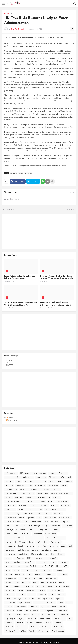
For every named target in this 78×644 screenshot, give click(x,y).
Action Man (41, 477)
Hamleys (9, 530)
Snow (8, 599)
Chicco (56, 497)
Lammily (30, 546)
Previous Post (9, 209)
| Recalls (9, 477)
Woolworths (43, 631)
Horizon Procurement (56, 538)
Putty (35, 582)
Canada (29, 497)
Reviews (17, 586)
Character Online (43, 497)
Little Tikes (10, 550)
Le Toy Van (42, 546)
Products (26, 582)
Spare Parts (48, 599)
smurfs (52, 595)
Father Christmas (13, 522)
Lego (63, 546)
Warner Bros (22, 627)
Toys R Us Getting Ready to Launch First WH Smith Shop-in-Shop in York (21, 304)
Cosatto (55, 506)
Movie (53, 562)
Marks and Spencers (40, 554)
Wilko (23, 631)
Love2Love (46, 550)
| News (52, 473)
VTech (48, 623)
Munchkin (63, 562)
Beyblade (46, 489)
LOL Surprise (23, 550)
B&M (30, 485)
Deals (62, 510)
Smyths (61, 595)
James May (56, 542)
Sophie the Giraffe (32, 599)
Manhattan (23, 554)
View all (71, 192)
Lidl (70, 546)
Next (58, 566)
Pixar (30, 574)
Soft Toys (17, 599)
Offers (16, 570)
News (21, 173)
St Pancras (39, 603)
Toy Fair (35, 615)
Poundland (38, 578)
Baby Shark (53, 485)
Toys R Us (28, 173)
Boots (31, 493)
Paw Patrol (46, 570)
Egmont (31, 518)
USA (70, 619)
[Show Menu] (3, 4)
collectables (62, 501)
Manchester (10, 554)
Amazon (9, 481)
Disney (17, 514)
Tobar (26, 615)
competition (11, 506)
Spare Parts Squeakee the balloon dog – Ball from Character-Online (20, 278)
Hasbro (56, 530)
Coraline (23, 506)
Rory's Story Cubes (44, 586)
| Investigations (39, 473)
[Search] (75, 4)
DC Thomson (51, 510)
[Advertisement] (22, 231)
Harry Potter (44, 530)
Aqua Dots (41, 481)
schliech (41, 590)
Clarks (42, 501)
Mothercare (42, 562)
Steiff (61, 603)
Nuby (8, 570)
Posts (9, 418)
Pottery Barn (25, 578)
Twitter (56, 619)
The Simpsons (47, 611)
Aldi (69, 477)
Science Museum (55, 590)
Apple (18, 481)
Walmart (9, 627)
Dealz (8, 514)
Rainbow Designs (48, 582)
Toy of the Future (49, 615)
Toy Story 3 (10, 619)
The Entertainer (32, 611)
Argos (52, 481)
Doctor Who (28, 514)
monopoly (39, 558)
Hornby (9, 542)
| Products (62, 473)
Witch (32, 631)
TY (64, 619)
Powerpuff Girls (12, 582)
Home (7, 14)
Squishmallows (25, 603)
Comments (12, 420)
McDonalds (19, 558)
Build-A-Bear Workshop (61, 493)
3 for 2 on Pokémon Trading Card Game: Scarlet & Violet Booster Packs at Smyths (57, 278)
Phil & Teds (20, 574)
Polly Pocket (11, 578)
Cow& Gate (10, 510)
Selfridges (10, 595)
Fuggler (65, 522)
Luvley (57, 550)
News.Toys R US (46, 566)
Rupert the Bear (62, 586)
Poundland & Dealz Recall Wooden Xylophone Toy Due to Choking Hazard (55, 304)
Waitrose (58, 623)
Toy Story (64, 615)
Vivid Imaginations (34, 623)
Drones (48, 514)
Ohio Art (26, 570)
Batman (24, 489)
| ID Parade (25, 473)
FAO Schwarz (65, 518)
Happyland (21, 530)
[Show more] (52, 181)
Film (25, 522)
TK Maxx (17, 615)
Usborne (9, 623)
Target (63, 607)
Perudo (9, 574)
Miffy (29, 558)
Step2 (69, 603)
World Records (58, 631)
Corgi (32, 506)
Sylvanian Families (49, 607)
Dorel (39, 514)
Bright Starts (42, 493)
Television (10, 611)
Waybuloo (46, 627)
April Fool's (29, 481)
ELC (39, 518)
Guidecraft (55, 526)
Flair (46, 522)
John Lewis (10, 546)
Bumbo (9, 497)
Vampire (20, 623)
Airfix (62, 477)
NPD (66, 566)
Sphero (59, 599)
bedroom (34, 489)
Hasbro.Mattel (11, 534)
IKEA (38, 542)
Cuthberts (31, 510)
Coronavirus (43, 506)
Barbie (64, 485)
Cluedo (51, 501)
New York (10, 566)
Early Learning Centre (15, 518)
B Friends (20, 485)
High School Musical (35, 538)
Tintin (8, 615)
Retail (61, 582)
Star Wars (51, 603)
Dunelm (58, 514)
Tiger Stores (62, 611)
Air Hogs (53, 477)
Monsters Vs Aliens (13, 562)
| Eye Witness (11, 473)
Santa (20, 590)
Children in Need (12, 501)
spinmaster (10, 603)
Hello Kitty (25, 534)
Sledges (32, 595)
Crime (21, 510)
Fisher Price (36, 522)
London (35, 550)
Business (15, 14)
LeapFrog (54, 546)
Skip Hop (21, 595)
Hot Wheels (20, 542)
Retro (8, 586)
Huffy (31, 542)
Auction (68, 481)
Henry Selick (50, 534)
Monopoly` (51, 558)
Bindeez (56, 489)
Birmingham (11, 493)
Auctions (9, 485)
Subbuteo (34, 607)
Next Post (71, 209)
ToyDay (21, 619)
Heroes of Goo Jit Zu (14, 538)
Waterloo (34, 627)
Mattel (8, 558)
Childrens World (30, 501)
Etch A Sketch (50, 518)
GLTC (17, 526)
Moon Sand (29, 562)
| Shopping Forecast (24, 477)
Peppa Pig (59, 570)
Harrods (32, 530)
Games (9, 526)
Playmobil (51, 574)
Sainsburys (10, 590)
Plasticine (39, 574)
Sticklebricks (21, 607)
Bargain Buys (11, 489)
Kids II (21, 546)
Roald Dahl (28, 586)
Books (22, 493)
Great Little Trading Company (35, 526)
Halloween (67, 526)
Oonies (35, 570)
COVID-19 (65, 506)
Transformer (45, 619)
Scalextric (30, 590)
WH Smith (58, 627)
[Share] (72, 29)
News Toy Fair (31, 566)
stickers (9, 607)
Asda (60, 481)
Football (55, 522)
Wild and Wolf (12, 631)
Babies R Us (40, 485)
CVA (40, 510)
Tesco (19, 611)
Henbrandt (37, 534)
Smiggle (42, 595)
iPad (46, 542)
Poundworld (51, 578)
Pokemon (63, 574)
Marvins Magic (57, 554)
